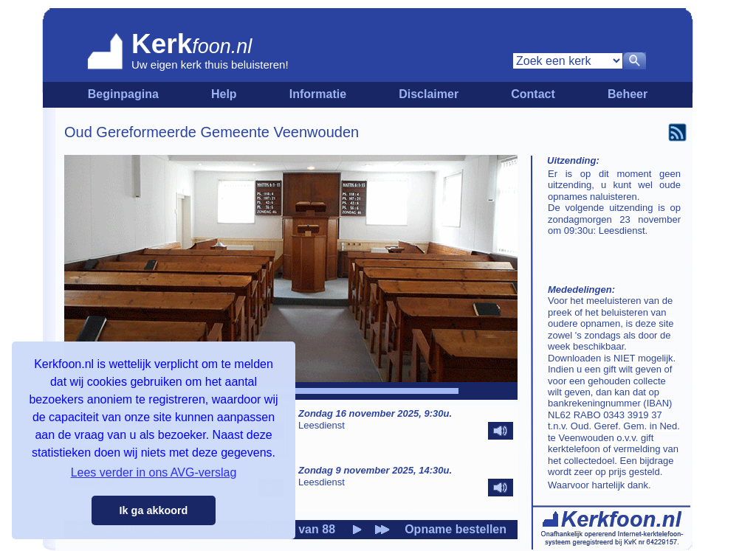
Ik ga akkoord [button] (154, 510)
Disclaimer (429, 94)
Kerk (162, 44)
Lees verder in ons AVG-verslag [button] (154, 472)
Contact (533, 94)
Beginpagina (123, 94)
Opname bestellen (456, 529)
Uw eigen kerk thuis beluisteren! (210, 65)
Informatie (318, 94)
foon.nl (222, 46)
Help (224, 94)
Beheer (628, 94)
